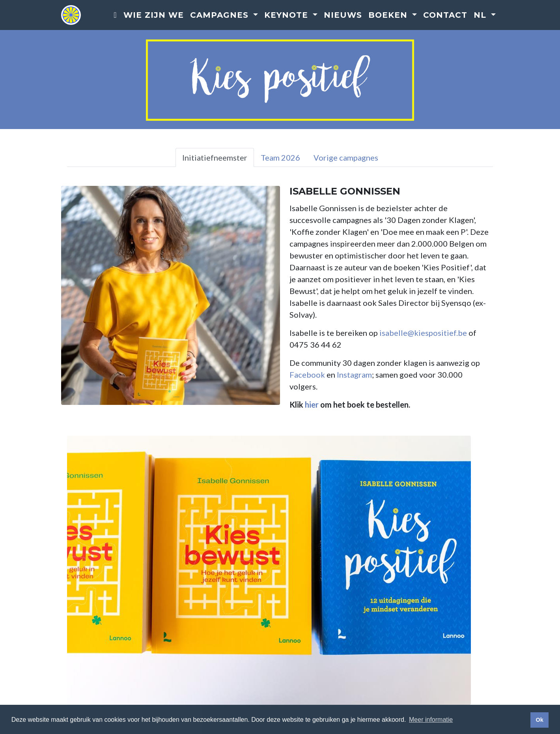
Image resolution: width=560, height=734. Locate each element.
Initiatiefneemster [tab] (215, 157)
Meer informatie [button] (431, 720)
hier (312, 404)
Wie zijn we (154, 15)
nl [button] (481, 15)
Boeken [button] (389, 15)
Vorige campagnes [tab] (346, 157)
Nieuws (343, 15)
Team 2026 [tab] (280, 157)
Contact (445, 15)
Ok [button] (539, 720)
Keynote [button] (287, 15)
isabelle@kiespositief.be (423, 333)
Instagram (354, 374)
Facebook (307, 374)
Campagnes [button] (221, 15)
